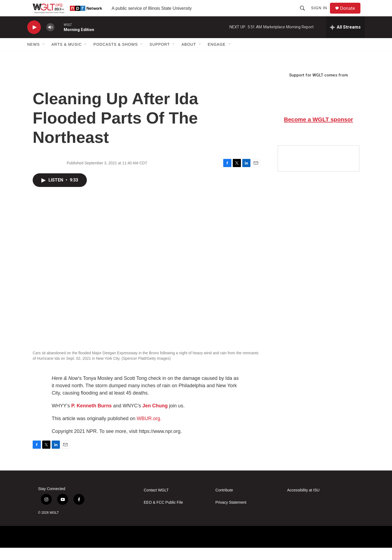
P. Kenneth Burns (92, 418)
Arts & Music (67, 57)
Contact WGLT (156, 502)
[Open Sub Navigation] (44, 57)
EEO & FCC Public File (163, 515)
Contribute (224, 502)
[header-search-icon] (305, 14)
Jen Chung (155, 418)
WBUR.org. (149, 431)
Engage (217, 57)
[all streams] (345, 39)
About (189, 57)
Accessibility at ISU (303, 502)
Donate (351, 14)
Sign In (322, 14)
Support (160, 57)
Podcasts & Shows (116, 57)
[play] (34, 40)
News (33, 57)
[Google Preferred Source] (318, 171)
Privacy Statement (231, 515)
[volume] (50, 40)
